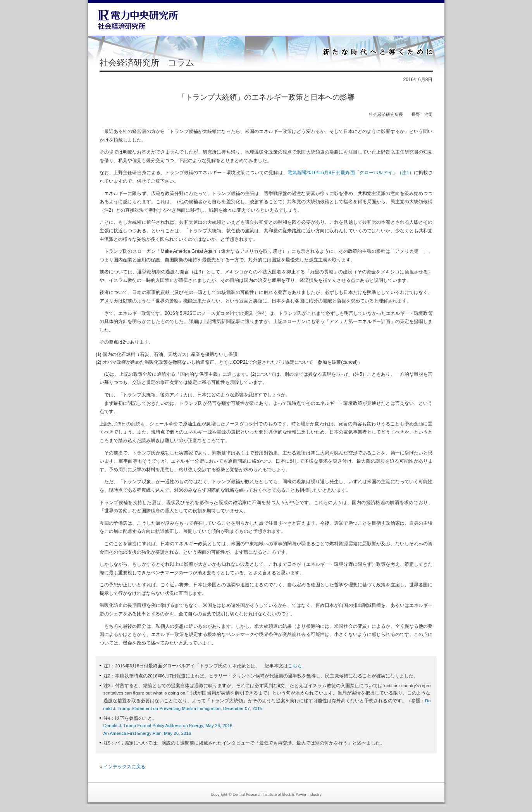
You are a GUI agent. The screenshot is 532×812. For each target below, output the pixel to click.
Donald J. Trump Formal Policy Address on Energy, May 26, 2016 (168, 726)
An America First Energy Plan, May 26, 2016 (147, 733)
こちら (295, 666)
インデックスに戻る (124, 767)
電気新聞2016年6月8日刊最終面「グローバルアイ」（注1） (351, 173)
